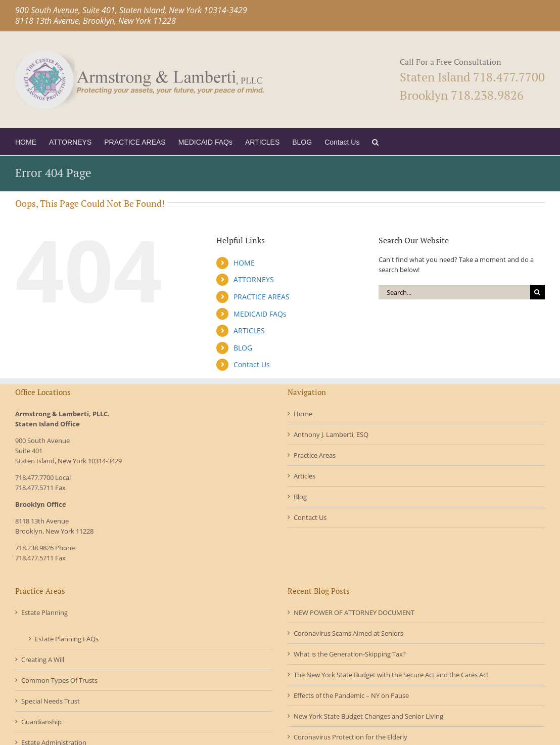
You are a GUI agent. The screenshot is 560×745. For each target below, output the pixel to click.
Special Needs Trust (51, 701)
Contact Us (252, 364)
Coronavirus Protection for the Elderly (351, 737)
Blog (300, 497)
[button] (375, 141)
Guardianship (41, 722)
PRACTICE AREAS (262, 297)
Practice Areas (315, 455)
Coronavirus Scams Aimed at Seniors (348, 633)
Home (303, 414)
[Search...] (454, 292)
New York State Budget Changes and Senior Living (368, 716)
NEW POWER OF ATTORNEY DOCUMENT (354, 612)
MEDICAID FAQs (260, 314)
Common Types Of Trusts (59, 680)
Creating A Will (43, 660)
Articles (305, 476)
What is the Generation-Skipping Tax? (350, 654)
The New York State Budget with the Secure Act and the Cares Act (391, 675)
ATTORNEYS (254, 279)
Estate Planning (44, 612)
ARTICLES (249, 331)
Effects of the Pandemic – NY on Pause (351, 695)
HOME (244, 263)
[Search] (538, 292)
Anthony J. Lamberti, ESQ (331, 434)
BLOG (243, 348)
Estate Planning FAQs (67, 639)
